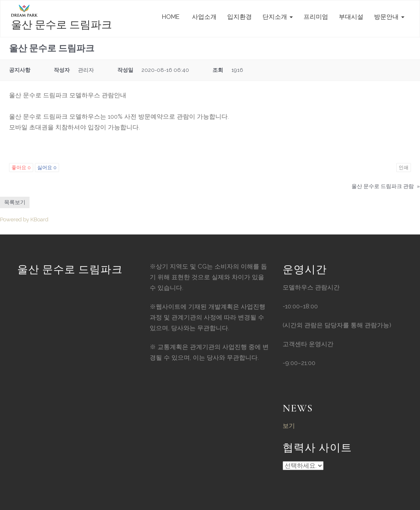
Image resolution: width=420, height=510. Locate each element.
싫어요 (47, 168)
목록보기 (15, 202)
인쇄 (404, 168)
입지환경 (240, 17)
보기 (289, 426)
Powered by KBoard (24, 219)
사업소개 (203, 17)
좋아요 (21, 168)
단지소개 (278, 17)
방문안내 (389, 17)
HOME (171, 17)
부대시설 (351, 17)
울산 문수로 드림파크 (62, 25)
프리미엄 (316, 17)
